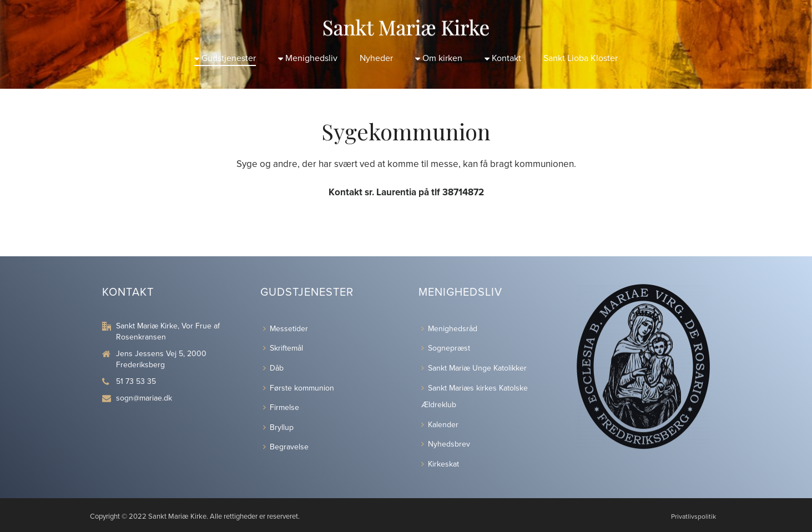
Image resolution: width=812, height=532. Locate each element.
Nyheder (376, 58)
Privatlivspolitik (694, 516)
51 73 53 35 (136, 381)
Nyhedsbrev (446, 444)
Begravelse (286, 447)
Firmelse (281, 407)
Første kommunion (299, 388)
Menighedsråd (449, 329)
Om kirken (439, 58)
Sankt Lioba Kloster (581, 58)
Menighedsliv (308, 58)
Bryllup (278, 427)
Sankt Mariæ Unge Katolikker (474, 368)
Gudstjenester (225, 58)
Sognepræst (446, 348)
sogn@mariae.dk (144, 398)
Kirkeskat (440, 464)
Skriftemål (283, 348)
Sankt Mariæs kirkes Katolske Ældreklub (475, 397)
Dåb (273, 368)
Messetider (286, 329)
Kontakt (503, 58)
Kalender (440, 425)
